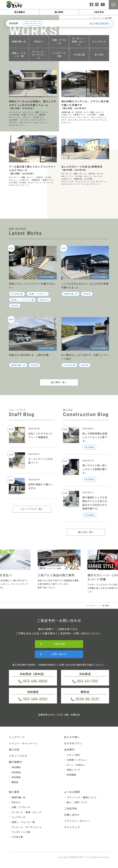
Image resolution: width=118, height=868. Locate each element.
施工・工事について (77, 802)
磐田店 (15, 782)
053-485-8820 (35, 681)
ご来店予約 (98, 12)
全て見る (99, 55)
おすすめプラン (73, 743)
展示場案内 (20, 12)
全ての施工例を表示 (99, 23)
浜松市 (15, 306)
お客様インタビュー (77, 760)
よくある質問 (72, 792)
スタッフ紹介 (74, 755)
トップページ (17, 737)
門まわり (39, 42)
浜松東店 (16, 772)
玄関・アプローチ (59, 42)
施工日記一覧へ (86, 532)
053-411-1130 (87, 681)
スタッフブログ (18, 756)
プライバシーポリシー (77, 821)
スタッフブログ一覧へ (32, 509)
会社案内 (69, 749)
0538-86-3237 (88, 699)
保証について (74, 770)
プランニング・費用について (82, 797)
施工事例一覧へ (59, 382)
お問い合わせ (59, 654)
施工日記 (14, 749)
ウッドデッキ (99, 42)
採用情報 (71, 775)
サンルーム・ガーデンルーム (39, 55)
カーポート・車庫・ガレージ (79, 42)
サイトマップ (72, 827)
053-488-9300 (35, 699)
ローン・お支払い (76, 765)
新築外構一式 (19, 42)
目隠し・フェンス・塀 (19, 55)
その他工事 (79, 55)
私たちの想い (72, 737)
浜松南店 (16, 777)
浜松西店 (16, 767)
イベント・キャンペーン (23, 743)
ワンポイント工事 (59, 55)
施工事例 (59, 12)
